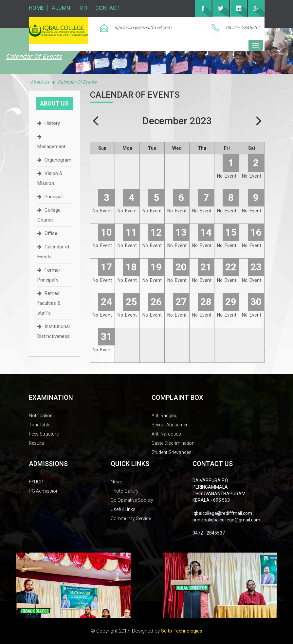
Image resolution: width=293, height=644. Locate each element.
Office (51, 233)
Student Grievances (172, 452)
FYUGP (36, 482)
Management (51, 146)
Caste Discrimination (173, 443)
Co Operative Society (132, 500)
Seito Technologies (182, 631)
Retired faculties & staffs (49, 303)
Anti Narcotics (166, 434)
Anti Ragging (165, 416)
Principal (54, 197)
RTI (83, 8)
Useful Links (123, 509)
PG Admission (44, 491)
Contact (108, 8)
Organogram (58, 160)
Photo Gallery (125, 491)
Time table (39, 425)
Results (37, 443)
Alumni (62, 8)
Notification (41, 416)
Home (36, 8)
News (117, 482)
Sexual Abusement (171, 425)
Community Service (131, 518)
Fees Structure (44, 434)
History (52, 123)
